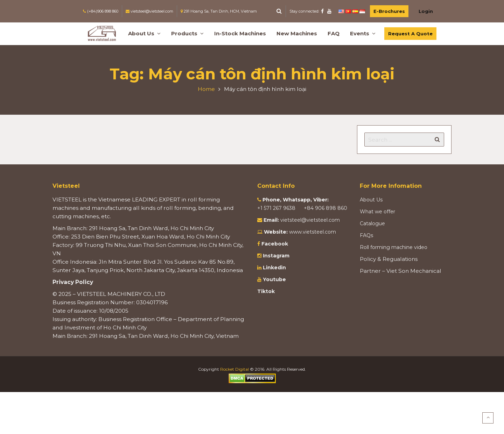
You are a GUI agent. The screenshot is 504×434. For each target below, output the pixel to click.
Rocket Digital (234, 369)
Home (206, 89)
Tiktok (266, 291)
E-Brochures (389, 11)
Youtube (274, 279)
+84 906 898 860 (325, 208)
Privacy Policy (73, 282)
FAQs (366, 235)
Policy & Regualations (389, 259)
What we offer (377, 212)
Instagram (275, 256)
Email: (271, 220)
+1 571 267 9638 (277, 208)
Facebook (275, 244)
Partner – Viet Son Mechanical (401, 271)
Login (426, 11)
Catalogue (372, 223)
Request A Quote (410, 34)
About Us (371, 200)
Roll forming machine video (394, 247)
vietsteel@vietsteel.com (310, 220)
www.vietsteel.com (313, 232)
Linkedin (274, 268)
